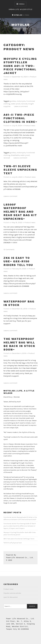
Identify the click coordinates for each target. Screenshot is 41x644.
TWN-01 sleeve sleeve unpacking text (20, 170)
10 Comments (9, 249)
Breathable (15, 155)
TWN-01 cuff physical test (13, 543)
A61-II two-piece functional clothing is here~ (20, 118)
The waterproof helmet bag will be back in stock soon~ (19, 344)
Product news (30, 126)
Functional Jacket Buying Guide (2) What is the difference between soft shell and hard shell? (20, 518)
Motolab (21, 25)
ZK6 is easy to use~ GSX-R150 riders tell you (18, 261)
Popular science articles (12, 593)
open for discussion (11, 597)
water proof (16, 104)
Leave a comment (21, 106)
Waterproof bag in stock (19, 303)
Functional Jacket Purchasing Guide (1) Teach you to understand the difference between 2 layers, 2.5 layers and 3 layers (20, 526)
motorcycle (21, 101)
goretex (13, 101)
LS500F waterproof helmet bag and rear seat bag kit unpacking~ (20, 212)
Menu (22, 4)
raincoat (24, 104)
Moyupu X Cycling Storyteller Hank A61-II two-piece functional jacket (20, 66)
